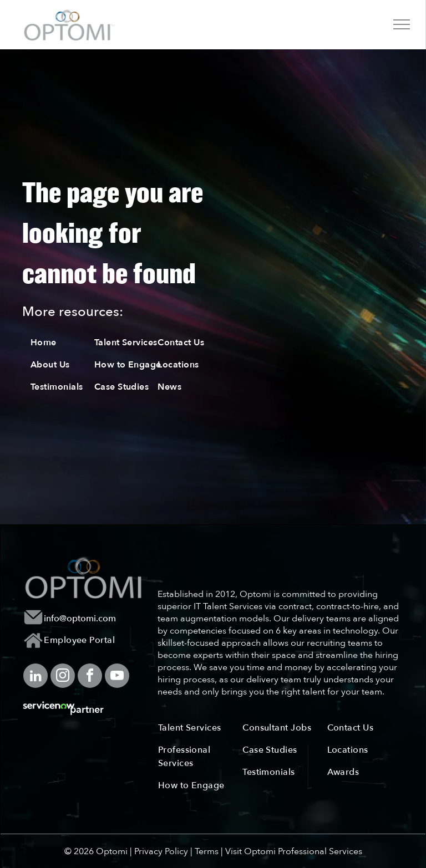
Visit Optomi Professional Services (294, 851)
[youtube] (117, 677)
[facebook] (90, 677)
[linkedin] (35, 677)
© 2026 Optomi (96, 851)
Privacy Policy (161, 851)
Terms (207, 851)
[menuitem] (70, 343)
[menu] (402, 24)
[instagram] (63, 677)
